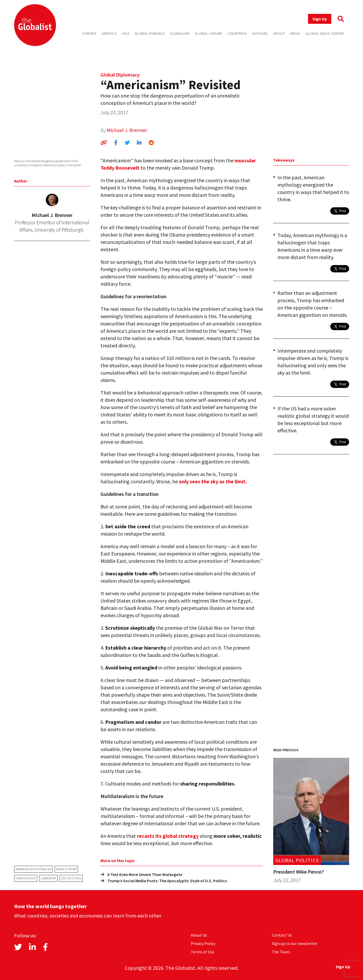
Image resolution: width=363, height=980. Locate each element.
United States (71, 878)
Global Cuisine (208, 33)
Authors (260, 33)
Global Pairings (150, 33)
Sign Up (320, 19)
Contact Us (282, 935)
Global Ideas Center (325, 33)
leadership (48, 878)
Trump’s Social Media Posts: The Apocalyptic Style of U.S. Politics (164, 881)
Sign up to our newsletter (295, 943)
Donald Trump (66, 869)
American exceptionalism (33, 869)
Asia (126, 33)
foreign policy (26, 878)
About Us (199, 935)
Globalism (180, 33)
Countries (237, 33)
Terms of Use (203, 952)
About (279, 33)
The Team (281, 952)
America (109, 33)
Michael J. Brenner (127, 130)
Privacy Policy (203, 943)
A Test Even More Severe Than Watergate (141, 874)
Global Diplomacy (120, 75)
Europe (90, 33)
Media (295, 33)
